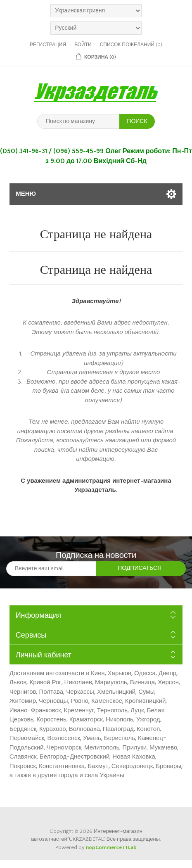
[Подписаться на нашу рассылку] (51, 569)
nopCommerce (104, 847)
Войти (83, 45)
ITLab (130, 847)
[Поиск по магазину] (78, 121)
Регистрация (48, 45)
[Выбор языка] (96, 28)
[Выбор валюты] (96, 11)
